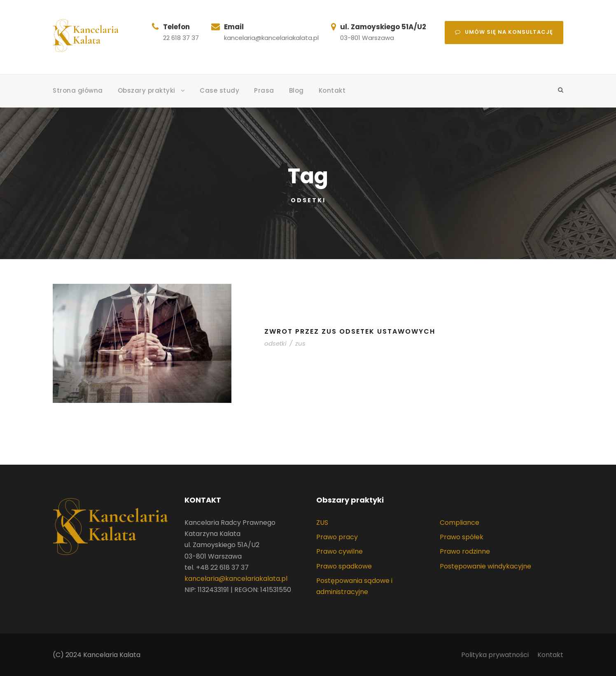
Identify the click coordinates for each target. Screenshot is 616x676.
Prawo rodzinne (465, 551)
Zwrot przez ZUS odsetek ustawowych (350, 331)
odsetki (275, 343)
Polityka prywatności (495, 655)
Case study (219, 90)
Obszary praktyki (147, 90)
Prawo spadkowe (344, 566)
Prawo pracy (337, 537)
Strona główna (78, 90)
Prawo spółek (462, 537)
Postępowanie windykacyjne (485, 566)
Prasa (264, 90)
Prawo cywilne (339, 551)
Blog (296, 90)
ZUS (322, 523)
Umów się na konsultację (504, 32)
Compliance (460, 523)
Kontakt (332, 90)
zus (300, 343)
